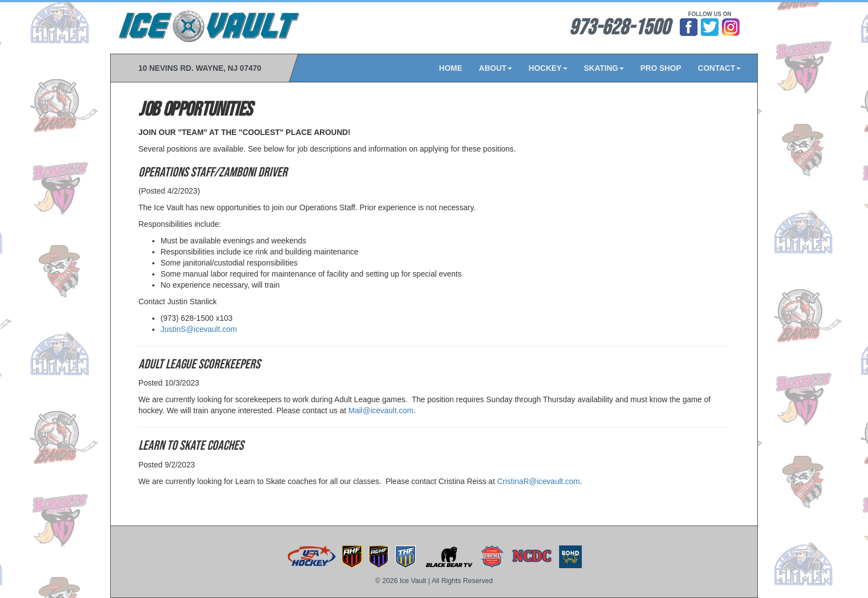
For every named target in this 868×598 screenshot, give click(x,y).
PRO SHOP (661, 68)
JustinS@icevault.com (199, 329)
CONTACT (719, 68)
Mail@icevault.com (381, 410)
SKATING (604, 68)
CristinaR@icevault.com (539, 481)
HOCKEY (548, 68)
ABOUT (495, 68)
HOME (451, 68)
